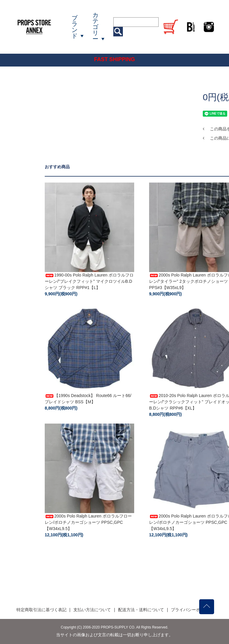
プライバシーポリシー (192, 610)
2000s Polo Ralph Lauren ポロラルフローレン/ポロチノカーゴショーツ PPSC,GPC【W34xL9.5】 (88, 522)
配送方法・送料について (141, 610)
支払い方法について (92, 610)
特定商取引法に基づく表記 (41, 610)
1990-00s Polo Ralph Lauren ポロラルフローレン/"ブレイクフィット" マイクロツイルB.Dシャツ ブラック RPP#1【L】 (89, 281)
